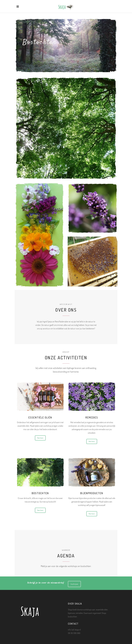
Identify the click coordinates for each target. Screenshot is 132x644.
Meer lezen (40, 438)
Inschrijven (74, 584)
